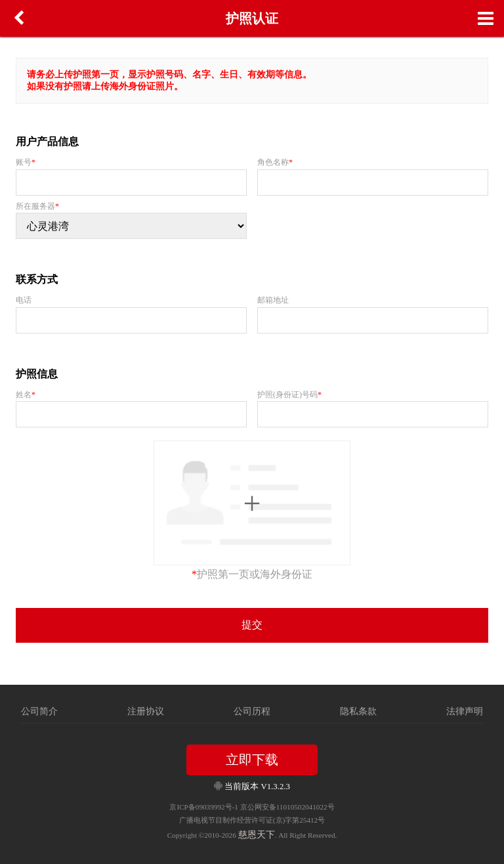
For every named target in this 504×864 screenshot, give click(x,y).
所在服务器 (37, 206)
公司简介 (39, 711)
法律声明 (465, 711)
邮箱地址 (273, 300)
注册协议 (146, 711)
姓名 (26, 395)
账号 (26, 162)
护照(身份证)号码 (289, 395)
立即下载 (252, 760)
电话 (24, 300)
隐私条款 (358, 711)
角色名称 (275, 162)
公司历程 (252, 711)
